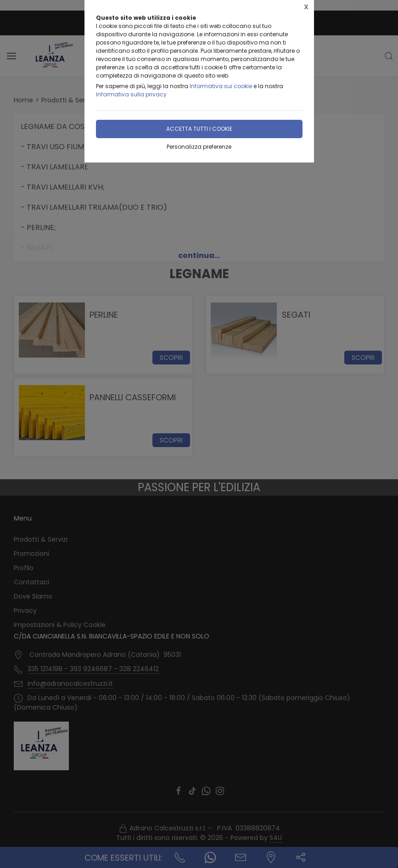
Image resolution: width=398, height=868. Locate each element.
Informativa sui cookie (221, 86)
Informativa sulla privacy (131, 94)
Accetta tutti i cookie (199, 129)
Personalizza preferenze (199, 147)
